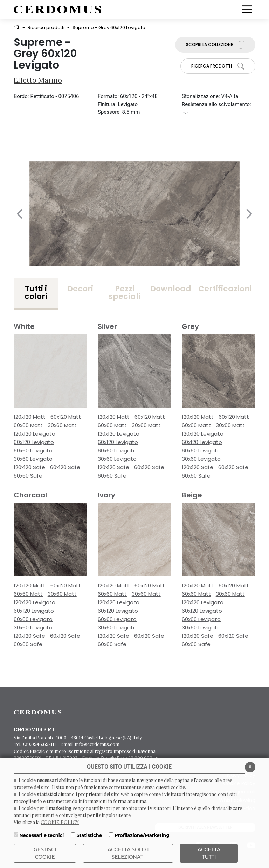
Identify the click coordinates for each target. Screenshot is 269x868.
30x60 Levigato (33, 459)
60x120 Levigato (34, 442)
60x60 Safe (28, 476)
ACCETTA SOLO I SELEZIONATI (128, 853)
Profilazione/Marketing (142, 835)
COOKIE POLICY (60, 822)
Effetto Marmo (38, 80)
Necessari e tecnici (42, 835)
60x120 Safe (65, 467)
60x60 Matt (28, 425)
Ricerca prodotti (46, 27)
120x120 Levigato (35, 434)
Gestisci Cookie (45, 853)
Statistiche (89, 835)
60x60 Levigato (33, 450)
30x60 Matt (62, 425)
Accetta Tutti (209, 853)
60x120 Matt (66, 417)
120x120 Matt (30, 417)
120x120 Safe (29, 467)
